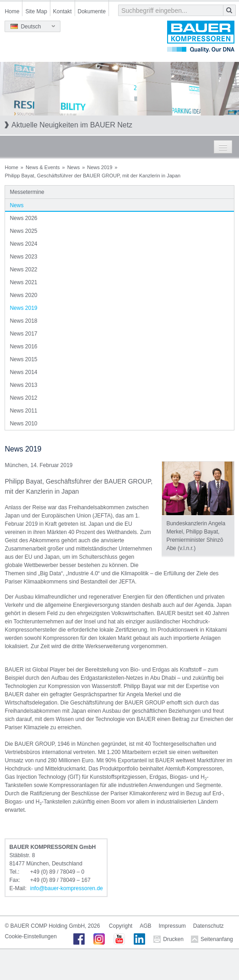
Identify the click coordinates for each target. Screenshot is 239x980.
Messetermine (27, 192)
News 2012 (23, 398)
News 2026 (23, 218)
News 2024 (23, 244)
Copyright (121, 926)
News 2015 (23, 359)
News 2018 (23, 321)
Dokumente (92, 11)
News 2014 (23, 372)
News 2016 (23, 347)
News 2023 (23, 257)
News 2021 (23, 282)
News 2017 (23, 334)
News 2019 (100, 167)
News (74, 167)
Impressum (172, 926)
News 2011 (23, 411)
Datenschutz (209, 926)
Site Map (36, 11)
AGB (145, 926)
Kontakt (62, 11)
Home (12, 11)
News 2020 (23, 295)
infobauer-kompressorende (67, 888)
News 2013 (23, 385)
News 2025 (23, 231)
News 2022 (23, 270)
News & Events (43, 167)
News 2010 (23, 424)
